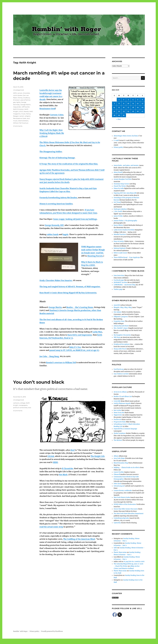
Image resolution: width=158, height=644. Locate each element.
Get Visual (117, 202)
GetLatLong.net (119, 486)
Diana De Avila (119, 188)
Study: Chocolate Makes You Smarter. (56, 280)
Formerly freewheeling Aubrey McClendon (58, 198)
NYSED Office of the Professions (125, 504)
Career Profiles (119, 472)
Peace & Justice (119, 241)
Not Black (63, 475)
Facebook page (119, 280)
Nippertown (118, 415)
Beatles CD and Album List (123, 397)
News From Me (119, 413)
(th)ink (51, 456)
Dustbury (27, 98)
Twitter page (118, 289)
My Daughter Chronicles (122, 335)
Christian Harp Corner (121, 184)
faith (115, 548)
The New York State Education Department (129, 514)
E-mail (116, 140)
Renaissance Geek (47, 109)
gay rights (17, 102)
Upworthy (117, 523)
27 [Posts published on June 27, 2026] (142, 111)
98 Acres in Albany (120, 392)
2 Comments (18, 126)
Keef (73, 450)
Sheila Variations (120, 433)
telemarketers (23, 121)
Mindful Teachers (120, 234)
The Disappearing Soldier (51, 152)
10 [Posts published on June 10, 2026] (128, 103)
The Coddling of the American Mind (79, 539)
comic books (18, 95)
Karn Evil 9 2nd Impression (80, 335)
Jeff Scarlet (26, 107)
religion (28, 116)
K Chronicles (68, 468)
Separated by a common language (125, 429)
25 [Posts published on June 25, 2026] (133, 111)
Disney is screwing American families (56, 204)
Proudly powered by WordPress (52, 631)
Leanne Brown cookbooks (123, 491)
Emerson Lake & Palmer (22, 100)
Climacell (117, 474)
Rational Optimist (120, 248)
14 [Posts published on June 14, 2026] (114, 107)
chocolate (26, 93)
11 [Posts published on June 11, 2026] (133, 103)
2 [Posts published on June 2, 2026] (124, 100)
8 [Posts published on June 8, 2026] (119, 103)
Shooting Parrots (95, 256)
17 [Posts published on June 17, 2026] (128, 107)
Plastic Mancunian (120, 552)
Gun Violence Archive (121, 374)
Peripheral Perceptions (122, 344)
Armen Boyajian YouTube (123, 179)
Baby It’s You (75, 347)
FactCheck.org (119, 369)
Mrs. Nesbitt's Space (121, 328)
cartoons (16, 403)
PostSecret (117, 420)
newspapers (23, 405)
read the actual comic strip (51, 527)
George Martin (55, 307)
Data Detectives (119, 276)
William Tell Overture (21, 123)
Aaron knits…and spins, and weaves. (126, 165)
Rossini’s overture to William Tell (61, 362)
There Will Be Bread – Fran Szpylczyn (127, 257)
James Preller (118, 216)
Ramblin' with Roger (20, 631)
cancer (20, 93)
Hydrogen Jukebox (120, 209)
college (23, 403)
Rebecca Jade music (120, 253)
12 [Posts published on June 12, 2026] (138, 103)
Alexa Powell (118, 172)
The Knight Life (98, 456)
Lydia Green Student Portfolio (124, 230)
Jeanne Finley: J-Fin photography (125, 221)
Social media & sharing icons (67, 642)
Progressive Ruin (120, 422)
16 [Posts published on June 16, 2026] (124, 107)
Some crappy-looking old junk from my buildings (75, 219)
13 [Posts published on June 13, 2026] (142, 103)
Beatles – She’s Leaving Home (80, 307)
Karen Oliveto (118, 225)
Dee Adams (118, 312)
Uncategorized (18, 90)
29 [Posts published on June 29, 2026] (119, 115)
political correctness (20, 408)
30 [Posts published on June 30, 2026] (124, 115)
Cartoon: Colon (57, 115)
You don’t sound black (39, 382)
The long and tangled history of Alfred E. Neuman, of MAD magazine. (70, 287)
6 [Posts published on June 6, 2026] (142, 100)
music (23, 114)
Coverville (117, 401)
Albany (116, 456)
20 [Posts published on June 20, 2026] (142, 107)
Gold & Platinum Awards (122, 403)
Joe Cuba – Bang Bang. (49, 356)
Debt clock (117, 484)
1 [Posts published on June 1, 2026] (119, 100)
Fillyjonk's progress (121, 317)
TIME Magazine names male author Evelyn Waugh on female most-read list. (93, 250)
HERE (55, 462)
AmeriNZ (117, 305)
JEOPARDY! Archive (120, 282)
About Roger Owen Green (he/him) (126, 136)
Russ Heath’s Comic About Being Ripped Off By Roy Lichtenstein (68, 293)
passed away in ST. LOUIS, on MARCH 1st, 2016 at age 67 (74, 350)
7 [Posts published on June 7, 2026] (114, 103)
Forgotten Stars (119, 321)
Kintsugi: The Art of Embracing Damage (57, 158)
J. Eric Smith (118, 211)
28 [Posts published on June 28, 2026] (114, 115)
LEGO (21, 111)
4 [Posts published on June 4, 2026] (133, 100)
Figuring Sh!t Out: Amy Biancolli (125, 193)
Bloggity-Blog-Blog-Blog (123, 307)
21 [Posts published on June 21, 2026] (114, 111)
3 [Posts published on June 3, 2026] (128, 100)
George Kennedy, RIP (54, 225)
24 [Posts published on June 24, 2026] (128, 111)
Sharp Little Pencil (120, 349)
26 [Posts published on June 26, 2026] (138, 111)
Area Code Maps (119, 458)
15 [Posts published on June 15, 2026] (119, 107)
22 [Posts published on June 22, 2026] (119, 111)
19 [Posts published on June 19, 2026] (138, 107)
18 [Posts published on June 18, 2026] (133, 107)
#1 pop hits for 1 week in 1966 (134, 562)
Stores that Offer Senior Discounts (126, 509)
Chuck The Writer (120, 186)
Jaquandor (17, 107)
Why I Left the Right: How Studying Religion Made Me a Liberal (52, 133)
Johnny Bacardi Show (121, 326)
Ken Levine (118, 410)
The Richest (118, 440)
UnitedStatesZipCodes (121, 518)
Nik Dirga (117, 337)
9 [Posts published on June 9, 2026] (124, 103)
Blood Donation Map (121, 463)
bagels (65, 234)
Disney (20, 98)
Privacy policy (118, 147)
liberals (26, 111)
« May (119, 119)
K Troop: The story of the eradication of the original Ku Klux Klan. (69, 164)
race (30, 408)
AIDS (15, 93)
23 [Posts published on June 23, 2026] (124, 111)
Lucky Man (97, 332)
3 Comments (18, 411)
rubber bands (53, 234)
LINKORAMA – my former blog (124, 285)
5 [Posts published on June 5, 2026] (138, 100)
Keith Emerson (18, 109)
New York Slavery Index (122, 497)
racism (22, 116)
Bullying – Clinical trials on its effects (127, 468)
